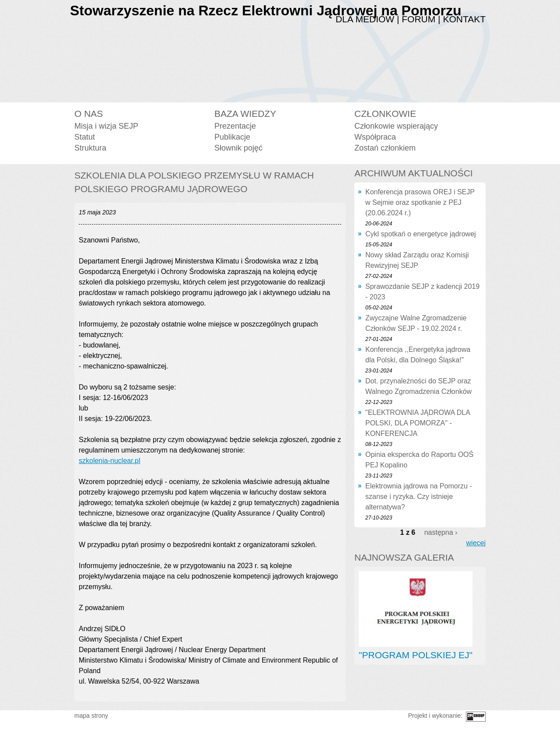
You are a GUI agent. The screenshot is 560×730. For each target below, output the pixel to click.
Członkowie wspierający (396, 126)
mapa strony (91, 716)
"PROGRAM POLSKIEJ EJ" (416, 655)
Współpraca (375, 137)
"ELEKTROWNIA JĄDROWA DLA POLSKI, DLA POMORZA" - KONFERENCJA (418, 423)
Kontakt (464, 19)
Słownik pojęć (238, 148)
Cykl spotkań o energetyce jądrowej (421, 234)
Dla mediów (365, 19)
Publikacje (232, 137)
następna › (441, 532)
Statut (85, 137)
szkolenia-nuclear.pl (110, 461)
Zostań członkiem (385, 148)
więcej (476, 543)
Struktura (90, 148)
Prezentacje (235, 126)
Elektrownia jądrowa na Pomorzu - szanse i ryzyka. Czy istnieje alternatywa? (419, 497)
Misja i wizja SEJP (106, 126)
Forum (418, 19)
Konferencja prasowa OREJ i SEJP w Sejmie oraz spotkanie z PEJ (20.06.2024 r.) (420, 202)
